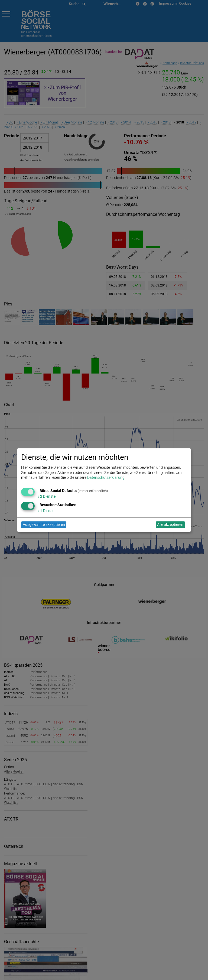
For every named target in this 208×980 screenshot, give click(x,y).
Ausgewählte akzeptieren (44, 525)
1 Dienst (45, 511)
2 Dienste (46, 497)
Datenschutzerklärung (106, 477)
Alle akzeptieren (170, 525)
